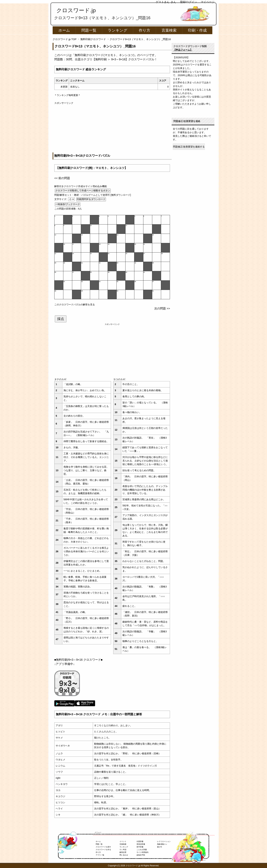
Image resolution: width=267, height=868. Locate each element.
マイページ (208, 2)
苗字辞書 (140, 847)
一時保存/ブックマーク (68, 204)
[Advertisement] (112, 129)
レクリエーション (164, 841)
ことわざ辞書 (142, 850)
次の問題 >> (162, 309)
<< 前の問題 (62, 178)
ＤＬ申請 (123, 850)
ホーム (64, 30)
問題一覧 (89, 30)
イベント (123, 841)
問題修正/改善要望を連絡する (189, 147)
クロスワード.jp (76, 10)
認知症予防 (141, 855)
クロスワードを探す (103, 847)
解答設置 (123, 852)
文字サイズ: (61, 199)
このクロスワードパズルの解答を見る (75, 305)
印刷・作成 (197, 30)
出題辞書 (140, 841)
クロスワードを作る (103, 850)
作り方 (144, 30)
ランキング (118, 30)
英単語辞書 (141, 844)
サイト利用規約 (143, 852)
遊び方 (160, 847)
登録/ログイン (189, 2)
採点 (61, 319)
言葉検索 (169, 30)
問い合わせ (124, 855)
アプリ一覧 (100, 855)
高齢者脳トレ (162, 844)
